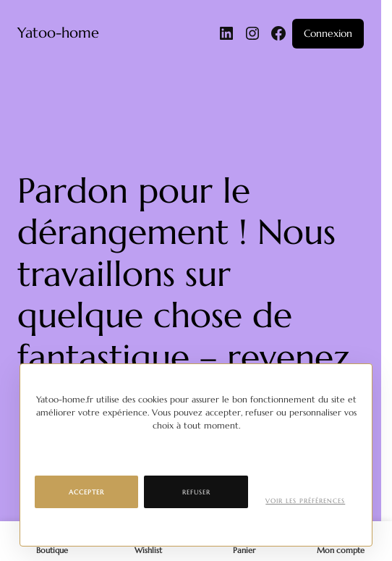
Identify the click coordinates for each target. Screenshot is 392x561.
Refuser (196, 492)
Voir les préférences (305, 501)
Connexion (328, 33)
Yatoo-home (58, 33)
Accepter (86, 492)
